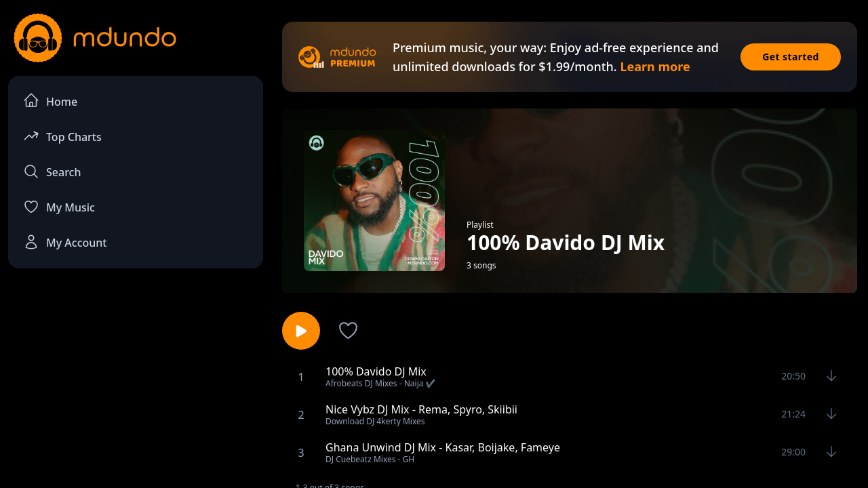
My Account (65, 242)
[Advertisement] (136, 390)
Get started (791, 57)
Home (50, 101)
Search (52, 171)
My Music (59, 207)
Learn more (655, 66)
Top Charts (62, 136)
